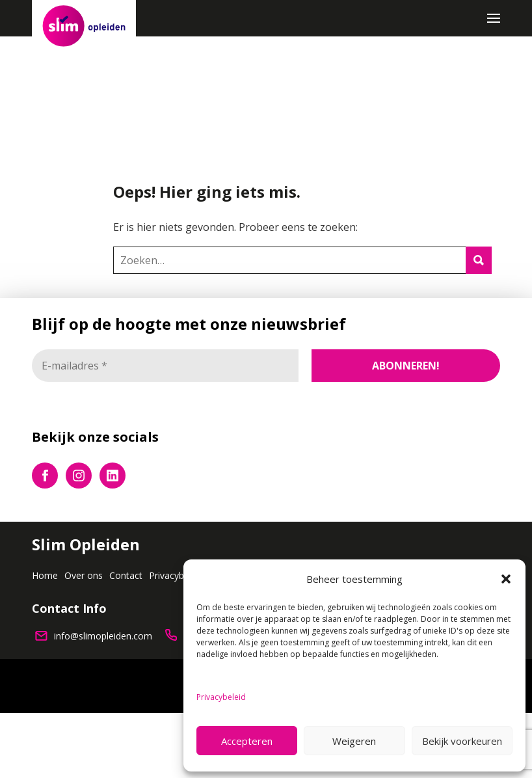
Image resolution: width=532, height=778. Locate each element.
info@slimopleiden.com (103, 636)
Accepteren (247, 741)
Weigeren (354, 741)
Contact (126, 575)
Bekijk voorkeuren (462, 741)
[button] (506, 579)
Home (45, 575)
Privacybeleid (221, 697)
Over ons (84, 575)
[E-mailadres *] (165, 366)
